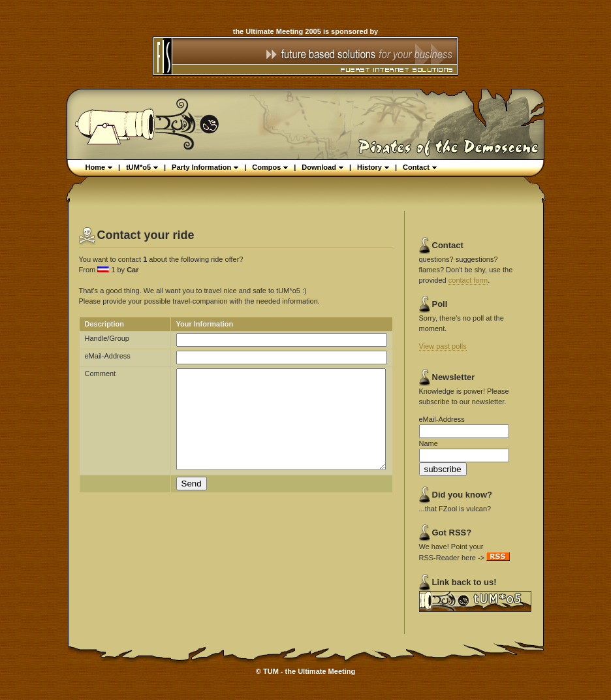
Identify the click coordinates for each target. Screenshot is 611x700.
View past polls (443, 346)
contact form (468, 280)
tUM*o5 (142, 167)
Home (99, 167)
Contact (420, 167)
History (373, 167)
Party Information (205, 167)
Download (322, 167)
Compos (270, 167)
